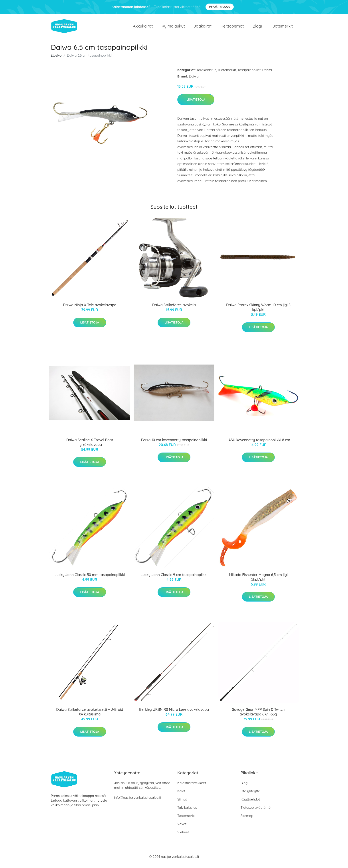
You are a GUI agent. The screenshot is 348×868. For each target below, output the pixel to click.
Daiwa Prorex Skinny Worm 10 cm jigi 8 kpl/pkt (258, 311)
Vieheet (183, 836)
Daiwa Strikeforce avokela (174, 309)
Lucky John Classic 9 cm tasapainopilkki (174, 578)
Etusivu (56, 59)
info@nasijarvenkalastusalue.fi (137, 801)
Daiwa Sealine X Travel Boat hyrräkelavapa (90, 446)
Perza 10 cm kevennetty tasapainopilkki (174, 444)
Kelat (181, 795)
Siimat (182, 803)
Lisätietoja (196, 103)
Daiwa (267, 74)
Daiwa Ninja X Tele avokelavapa (90, 309)
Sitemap (247, 819)
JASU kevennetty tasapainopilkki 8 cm (258, 444)
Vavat (182, 828)
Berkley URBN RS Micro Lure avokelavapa (174, 713)
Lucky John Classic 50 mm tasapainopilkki (90, 578)
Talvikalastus (206, 74)
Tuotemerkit (282, 28)
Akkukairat (143, 28)
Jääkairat (203, 28)
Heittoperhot (232, 28)
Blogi (257, 28)
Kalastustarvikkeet (192, 787)
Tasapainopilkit (249, 74)
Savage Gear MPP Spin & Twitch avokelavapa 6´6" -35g (258, 716)
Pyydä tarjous (220, 7)
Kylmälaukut (173, 28)
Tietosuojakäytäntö (256, 811)
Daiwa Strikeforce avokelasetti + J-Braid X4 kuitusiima (90, 716)
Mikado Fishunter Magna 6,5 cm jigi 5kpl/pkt (258, 581)
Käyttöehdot (250, 803)
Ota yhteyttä (250, 795)
